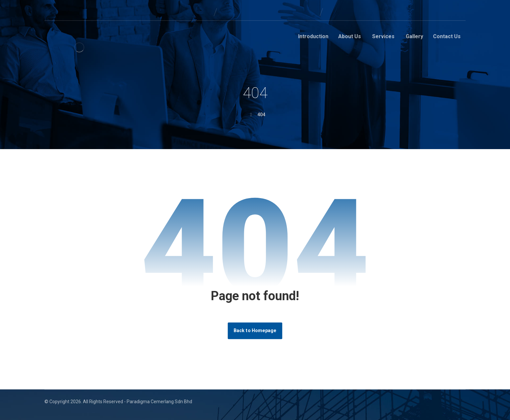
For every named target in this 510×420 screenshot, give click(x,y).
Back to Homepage (255, 331)
